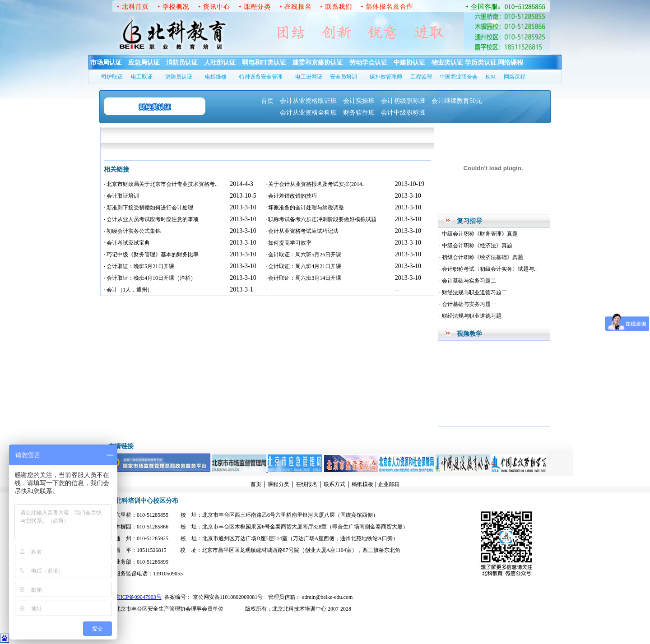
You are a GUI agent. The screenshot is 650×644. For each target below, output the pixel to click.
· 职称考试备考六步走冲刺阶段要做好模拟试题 (321, 219)
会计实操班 (359, 101)
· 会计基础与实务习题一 (468, 304)
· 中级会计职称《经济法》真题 (476, 246)
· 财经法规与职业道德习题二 (473, 292)
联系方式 (334, 484)
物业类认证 (447, 63)
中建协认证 (409, 63)
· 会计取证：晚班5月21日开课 (139, 266)
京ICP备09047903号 (138, 597)
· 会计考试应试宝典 (127, 243)
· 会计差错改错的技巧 (291, 196)
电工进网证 (309, 77)
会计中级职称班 (403, 113)
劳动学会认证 (368, 63)
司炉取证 (112, 77)
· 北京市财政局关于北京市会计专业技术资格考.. (161, 184)
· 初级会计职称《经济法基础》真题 (481, 257)
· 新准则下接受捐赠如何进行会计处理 (149, 208)
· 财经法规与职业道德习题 (470, 316)
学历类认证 (481, 63)
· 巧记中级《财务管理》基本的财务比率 (151, 255)
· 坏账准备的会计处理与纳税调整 (305, 208)
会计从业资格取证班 (308, 101)
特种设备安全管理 (261, 77)
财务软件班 (359, 113)
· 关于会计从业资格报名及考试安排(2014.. (315, 184)
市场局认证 (106, 63)
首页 (267, 101)
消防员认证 (182, 63)
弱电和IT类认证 (264, 63)
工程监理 (421, 77)
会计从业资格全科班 (308, 113)
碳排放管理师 (386, 77)
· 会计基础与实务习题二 (468, 281)
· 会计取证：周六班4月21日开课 (303, 266)
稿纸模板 (362, 484)
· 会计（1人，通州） (128, 290)
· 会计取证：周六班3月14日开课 (303, 278)
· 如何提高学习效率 (288, 243)
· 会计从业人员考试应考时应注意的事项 (151, 219)
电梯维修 (216, 77)
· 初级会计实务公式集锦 (132, 231)
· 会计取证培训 (121, 196)
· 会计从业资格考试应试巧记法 (302, 231)
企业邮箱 (389, 484)
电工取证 (142, 77)
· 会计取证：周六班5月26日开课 (303, 255)
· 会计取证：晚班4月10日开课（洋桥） (150, 278)
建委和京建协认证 (318, 63)
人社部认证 (220, 63)
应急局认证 (144, 63)
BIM (491, 77)
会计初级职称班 (403, 101)
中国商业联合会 (459, 77)
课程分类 (279, 484)
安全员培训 (344, 77)
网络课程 (511, 63)
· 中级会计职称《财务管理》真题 (478, 234)
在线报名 (306, 484)
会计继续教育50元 (457, 101)
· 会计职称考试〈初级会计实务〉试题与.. (488, 269)
